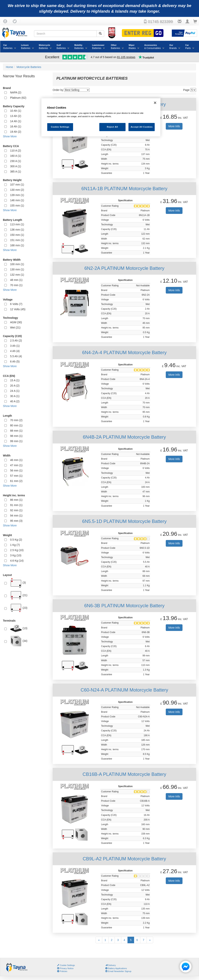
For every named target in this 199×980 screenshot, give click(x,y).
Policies (62, 971)
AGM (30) (16, 322)
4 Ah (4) (15, 351)
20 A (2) (15, 386)
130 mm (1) (17, 269)
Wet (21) (15, 328)
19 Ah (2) (16, 132)
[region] (101, 117)
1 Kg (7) (15, 545)
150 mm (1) (17, 235)
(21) (19, 595)
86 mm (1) (16, 500)
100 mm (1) (17, 264)
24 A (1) (15, 391)
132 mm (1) (17, 275)
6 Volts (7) (16, 304)
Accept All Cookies (142, 127)
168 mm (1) (17, 245)
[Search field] (65, 34)
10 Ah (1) (16, 111)
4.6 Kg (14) (17, 561)
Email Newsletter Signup (118, 971)
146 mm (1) (17, 200)
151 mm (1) (17, 240)
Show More (10, 136)
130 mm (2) (17, 190)
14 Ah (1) (16, 121)
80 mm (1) (16, 425)
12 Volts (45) (18, 309)
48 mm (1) (16, 280)
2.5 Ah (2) (16, 341)
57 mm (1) (16, 476)
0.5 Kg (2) (16, 540)
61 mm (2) (16, 481)
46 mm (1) (16, 460)
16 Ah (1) (16, 126)
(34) (19, 641)
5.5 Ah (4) (16, 356)
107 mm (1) (17, 185)
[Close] (155, 103)
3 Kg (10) (16, 555)
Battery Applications (116, 968)
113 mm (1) (17, 224)
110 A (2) (16, 151)
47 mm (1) (16, 465)
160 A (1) (16, 156)
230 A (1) (16, 161)
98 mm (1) (16, 436)
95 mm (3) (16, 521)
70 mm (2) (16, 420)
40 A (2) (15, 401)
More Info (174, 126)
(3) (18, 583)
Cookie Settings (67, 965)
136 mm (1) (17, 230)
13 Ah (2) (16, 116)
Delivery (111, 965)
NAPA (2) (16, 92)
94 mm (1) (16, 516)
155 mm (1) (17, 206)
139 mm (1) (17, 195)
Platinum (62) (18, 98)
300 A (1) (16, 166)
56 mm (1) (16, 470)
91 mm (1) (16, 505)
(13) (19, 628)
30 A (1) (15, 396)
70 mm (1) (16, 285)
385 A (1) (16, 172)
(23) (19, 608)
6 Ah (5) (15, 362)
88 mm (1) (16, 431)
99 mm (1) (16, 441)
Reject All (112, 127)
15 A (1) (15, 380)
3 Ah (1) (15, 346)
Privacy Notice (65, 968)
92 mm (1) (16, 510)
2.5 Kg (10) (17, 550)
